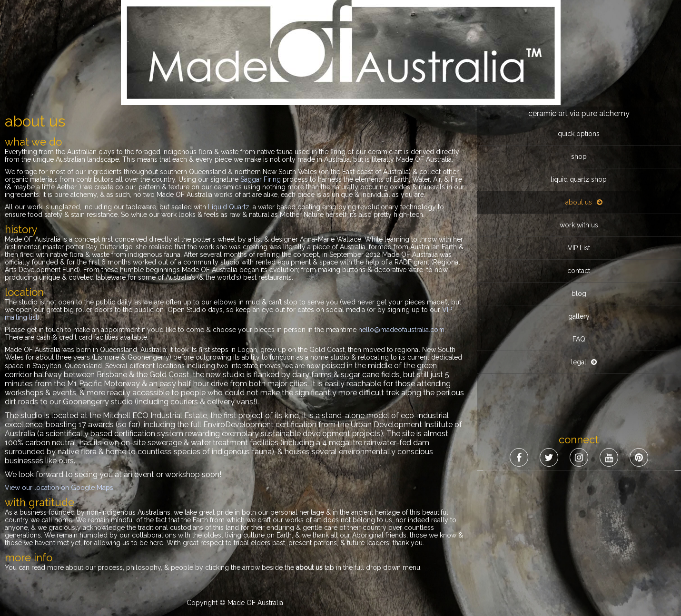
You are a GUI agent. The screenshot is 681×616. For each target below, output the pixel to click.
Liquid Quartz (229, 207)
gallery (579, 210)
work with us (579, 118)
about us (579, 96)
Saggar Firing (261, 179)
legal (579, 255)
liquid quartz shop (579, 73)
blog (579, 187)
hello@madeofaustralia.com (401, 330)
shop (579, 50)
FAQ (579, 233)
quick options (579, 27)
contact (579, 164)
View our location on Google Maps (59, 488)
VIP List (579, 141)
